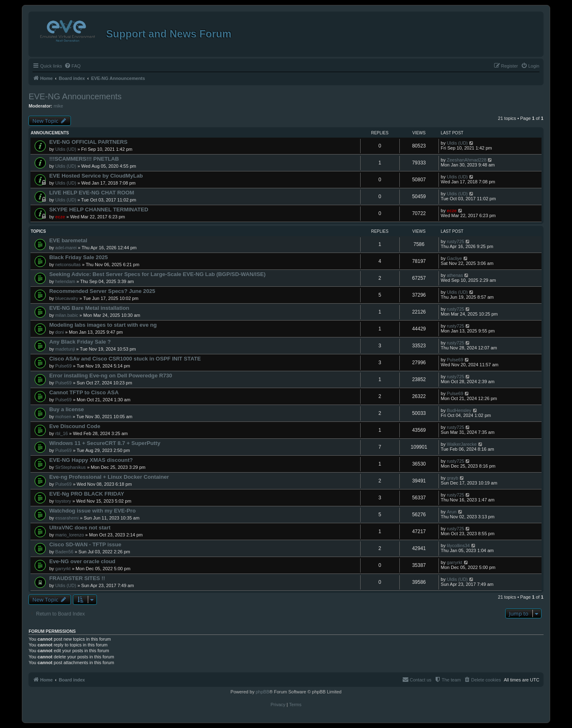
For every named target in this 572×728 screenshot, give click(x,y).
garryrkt (63, 569)
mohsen (63, 417)
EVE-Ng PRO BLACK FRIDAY (87, 494)
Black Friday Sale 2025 (78, 257)
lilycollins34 (458, 545)
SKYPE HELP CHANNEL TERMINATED (98, 210)
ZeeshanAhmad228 (467, 160)
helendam (65, 281)
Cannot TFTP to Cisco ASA (84, 392)
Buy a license (66, 409)
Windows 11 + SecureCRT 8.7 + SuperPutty (105, 443)
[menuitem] (73, 66)
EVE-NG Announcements (75, 96)
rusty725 (455, 241)
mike (58, 106)
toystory (63, 501)
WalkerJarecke (462, 444)
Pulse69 (63, 366)
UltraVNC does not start (80, 528)
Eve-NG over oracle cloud (82, 561)
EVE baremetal (68, 240)
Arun (451, 512)
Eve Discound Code (75, 426)
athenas (455, 275)
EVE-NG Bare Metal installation (89, 308)
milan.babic (67, 315)
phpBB (262, 692)
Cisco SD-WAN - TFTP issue (85, 544)
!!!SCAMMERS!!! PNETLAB (84, 159)
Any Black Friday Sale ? (80, 342)
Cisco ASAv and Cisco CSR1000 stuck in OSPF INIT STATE (125, 359)
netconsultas (68, 265)
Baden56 (64, 552)
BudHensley (459, 410)
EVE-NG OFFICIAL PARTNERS (88, 142)
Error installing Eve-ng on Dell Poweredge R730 (110, 376)
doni (60, 332)
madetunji (65, 349)
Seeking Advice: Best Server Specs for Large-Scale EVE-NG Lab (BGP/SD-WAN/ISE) (157, 274)
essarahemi (67, 518)
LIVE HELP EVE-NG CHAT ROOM (91, 193)
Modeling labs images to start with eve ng (103, 325)
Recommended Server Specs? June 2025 (102, 291)
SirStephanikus (70, 467)
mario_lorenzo (70, 535)
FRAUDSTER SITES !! (77, 578)
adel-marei (66, 248)
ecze (60, 217)
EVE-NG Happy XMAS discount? (91, 460)
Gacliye (454, 258)
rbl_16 (62, 433)
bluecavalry (67, 298)
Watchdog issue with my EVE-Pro (92, 511)
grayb (452, 478)
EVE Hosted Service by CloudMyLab (96, 176)
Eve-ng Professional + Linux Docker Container (109, 477)
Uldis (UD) (66, 149)
